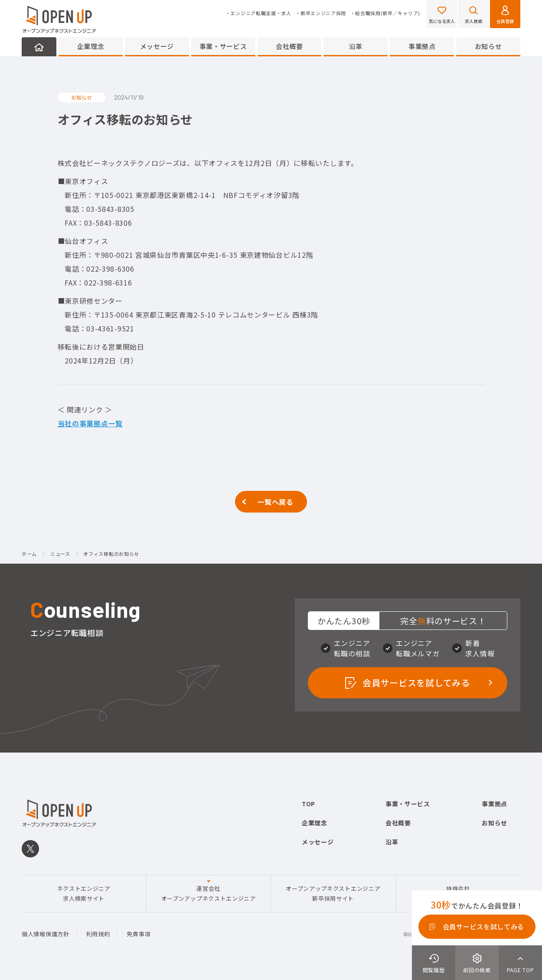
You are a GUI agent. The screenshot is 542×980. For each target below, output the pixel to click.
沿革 (356, 46)
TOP (309, 804)
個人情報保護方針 (46, 934)
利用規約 (98, 934)
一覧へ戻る (275, 502)
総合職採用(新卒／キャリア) (388, 13)
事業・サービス (223, 46)
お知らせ (488, 46)
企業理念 (91, 46)
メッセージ (157, 46)
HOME (39, 47)
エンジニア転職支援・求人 (261, 13)
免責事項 (139, 934)
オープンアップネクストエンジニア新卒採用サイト (333, 893)
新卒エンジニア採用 (323, 13)
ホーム (29, 554)
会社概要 (289, 46)
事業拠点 (422, 46)
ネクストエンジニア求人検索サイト (84, 893)
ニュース (60, 554)
